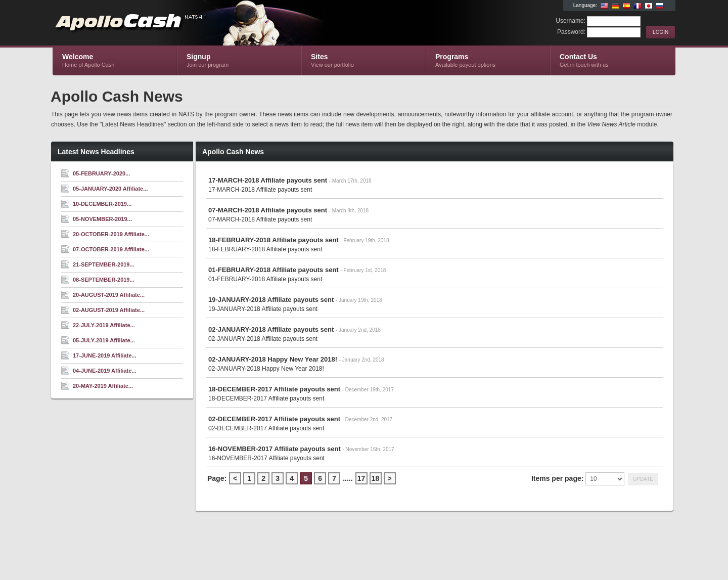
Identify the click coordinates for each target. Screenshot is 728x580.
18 (376, 478)
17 (361, 478)
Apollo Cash (173, 23)
